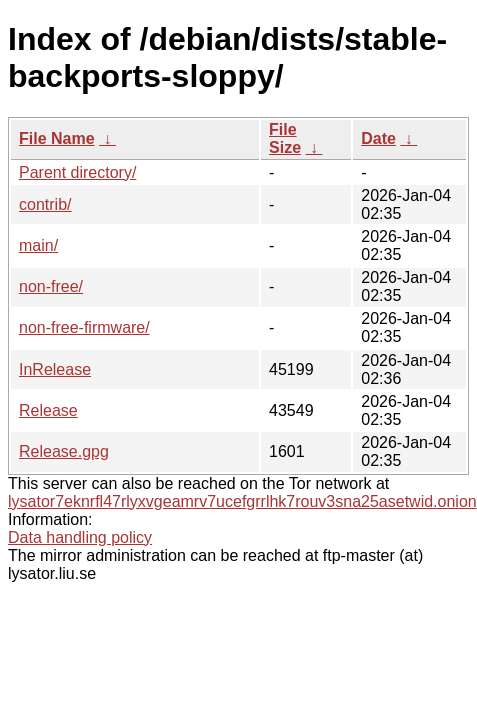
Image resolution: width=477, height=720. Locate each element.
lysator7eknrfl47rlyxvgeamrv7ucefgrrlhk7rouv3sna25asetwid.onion (242, 501)
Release (48, 410)
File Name (57, 138)
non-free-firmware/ (84, 327)
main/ (38, 245)
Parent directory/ (77, 172)
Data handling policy (80, 537)
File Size (285, 138)
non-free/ (51, 286)
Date (378, 138)
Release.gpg (64, 451)
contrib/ (45, 204)
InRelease (55, 369)
